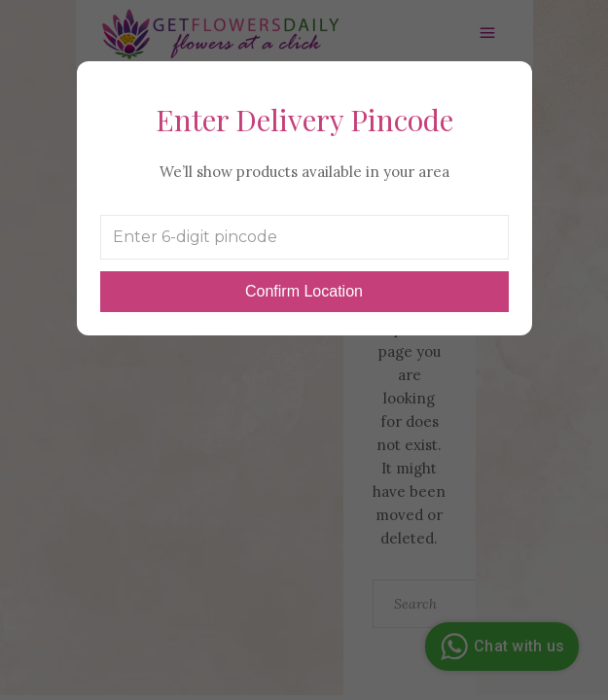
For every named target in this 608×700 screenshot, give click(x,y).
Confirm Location (304, 291)
